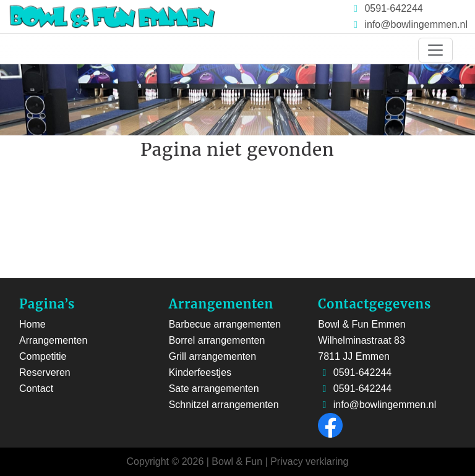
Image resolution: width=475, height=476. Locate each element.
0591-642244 (392, 8)
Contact (36, 389)
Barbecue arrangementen (225, 324)
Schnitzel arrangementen (224, 405)
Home (32, 324)
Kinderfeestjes (200, 372)
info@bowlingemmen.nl (416, 24)
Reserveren (45, 372)
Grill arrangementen (212, 356)
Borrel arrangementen (217, 340)
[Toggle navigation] (435, 50)
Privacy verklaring (309, 461)
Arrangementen (53, 340)
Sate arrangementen (214, 389)
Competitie (43, 356)
